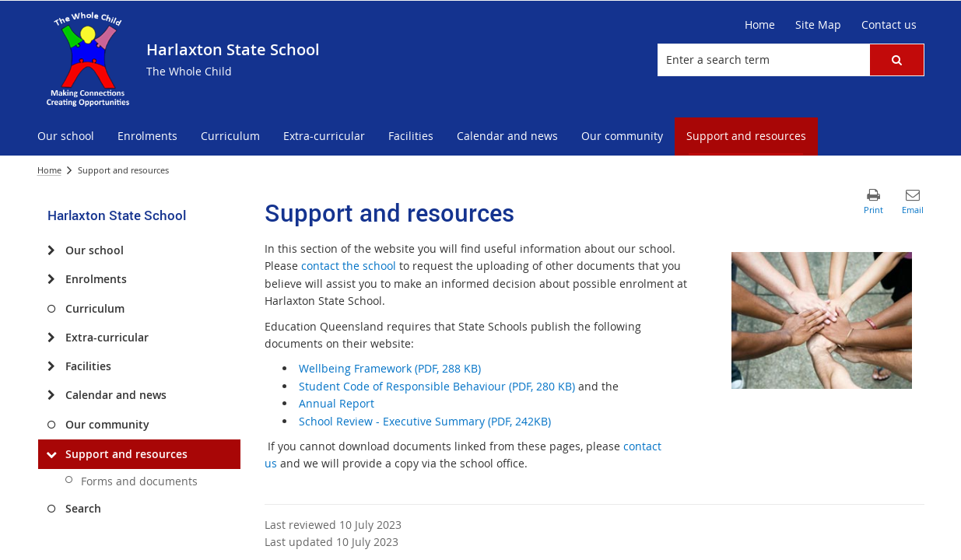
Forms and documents (139, 481)
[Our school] (52, 250)
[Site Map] (818, 25)
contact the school (349, 266)
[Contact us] (889, 25)
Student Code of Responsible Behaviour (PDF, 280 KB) (437, 386)
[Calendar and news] (52, 395)
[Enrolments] (52, 279)
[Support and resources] (52, 454)
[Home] (760, 25)
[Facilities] (52, 366)
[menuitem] (66, 136)
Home (49, 170)
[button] (896, 60)
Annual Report (337, 403)
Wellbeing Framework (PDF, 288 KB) (390, 368)
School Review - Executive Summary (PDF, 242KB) (425, 421)
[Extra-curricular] (52, 338)
